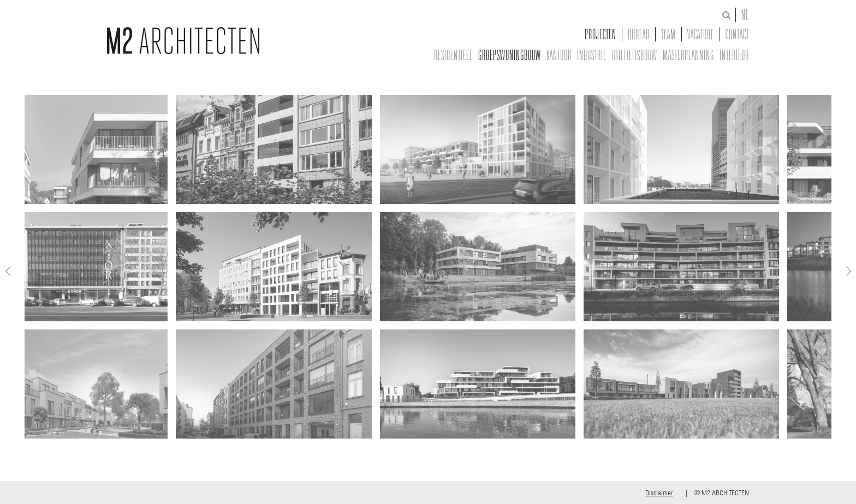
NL (745, 15)
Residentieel (453, 55)
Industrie (592, 55)
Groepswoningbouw (510, 55)
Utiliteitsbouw (635, 55)
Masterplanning (688, 55)
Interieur (734, 55)
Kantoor (559, 55)
